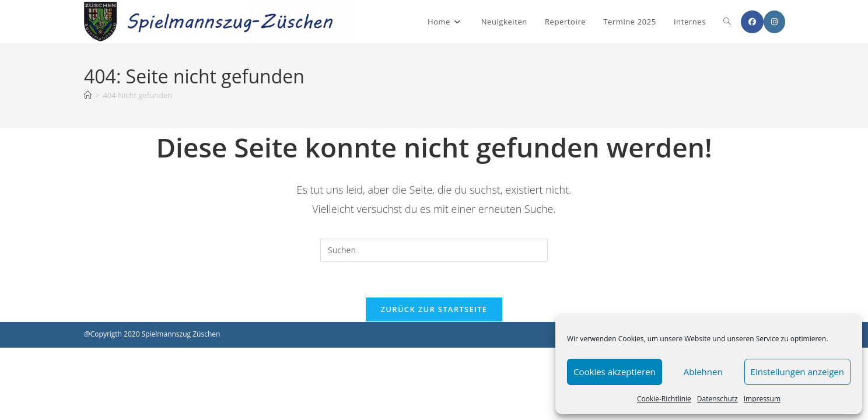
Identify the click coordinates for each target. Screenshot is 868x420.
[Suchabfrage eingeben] (434, 250)
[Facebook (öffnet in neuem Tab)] (752, 22)
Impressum (762, 399)
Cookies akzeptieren (615, 372)
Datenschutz (717, 399)
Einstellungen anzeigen (797, 372)
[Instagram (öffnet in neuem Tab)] (774, 22)
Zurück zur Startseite (434, 309)
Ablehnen (703, 372)
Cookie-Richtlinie (664, 399)
